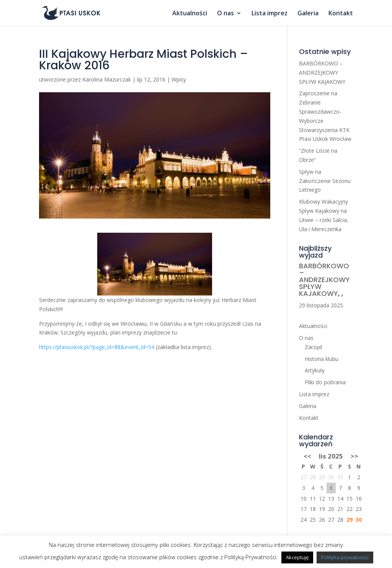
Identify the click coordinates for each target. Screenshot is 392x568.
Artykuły (315, 370)
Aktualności (190, 14)
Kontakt (341, 14)
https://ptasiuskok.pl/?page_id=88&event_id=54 (97, 347)
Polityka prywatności (345, 557)
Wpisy (179, 79)
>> (354, 456)
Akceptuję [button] (297, 557)
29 (350, 520)
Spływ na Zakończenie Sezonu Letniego (325, 181)
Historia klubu (322, 359)
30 (359, 520)
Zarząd (313, 347)
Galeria (308, 14)
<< (307, 456)
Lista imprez (269, 14)
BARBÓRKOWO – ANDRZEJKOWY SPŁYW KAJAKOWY (322, 73)
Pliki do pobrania (325, 382)
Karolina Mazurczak (107, 79)
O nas (225, 14)
